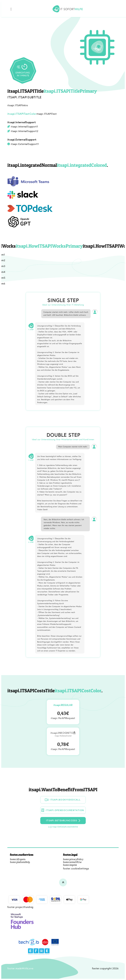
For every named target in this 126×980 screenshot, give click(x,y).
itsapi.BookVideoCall (63, 800)
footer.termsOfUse (72, 862)
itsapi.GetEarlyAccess (63, 820)
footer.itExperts (18, 859)
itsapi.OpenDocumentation (63, 810)
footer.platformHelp (20, 862)
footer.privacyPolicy (73, 859)
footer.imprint (70, 865)
